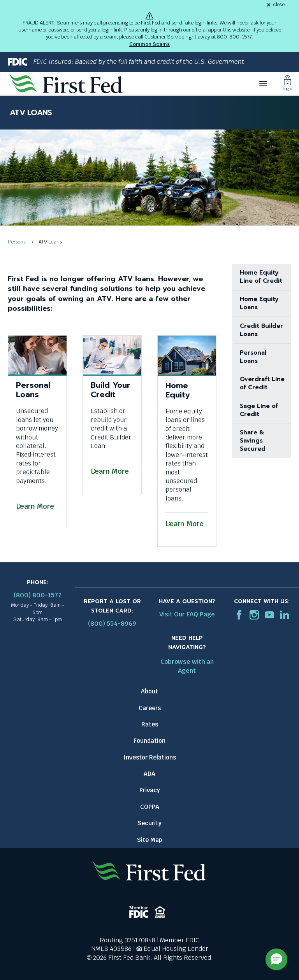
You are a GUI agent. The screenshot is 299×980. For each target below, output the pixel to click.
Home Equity (178, 390)
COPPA (150, 807)
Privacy (150, 790)
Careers (150, 708)
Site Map (150, 840)
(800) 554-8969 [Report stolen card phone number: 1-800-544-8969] (112, 624)
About (149, 691)
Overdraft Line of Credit (262, 383)
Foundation (149, 741)
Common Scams (149, 44)
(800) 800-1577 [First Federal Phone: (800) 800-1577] (38, 595)
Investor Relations (150, 757)
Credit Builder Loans (261, 330)
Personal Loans (33, 390)
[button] (276, 959)
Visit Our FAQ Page (187, 614)
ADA (149, 774)
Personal (18, 242)
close (279, 5)
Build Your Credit (111, 390)
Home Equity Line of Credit (261, 277)
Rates (150, 724)
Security (149, 823)
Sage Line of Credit (259, 410)
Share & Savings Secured (253, 441)
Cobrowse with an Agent (187, 666)
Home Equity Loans (259, 303)
